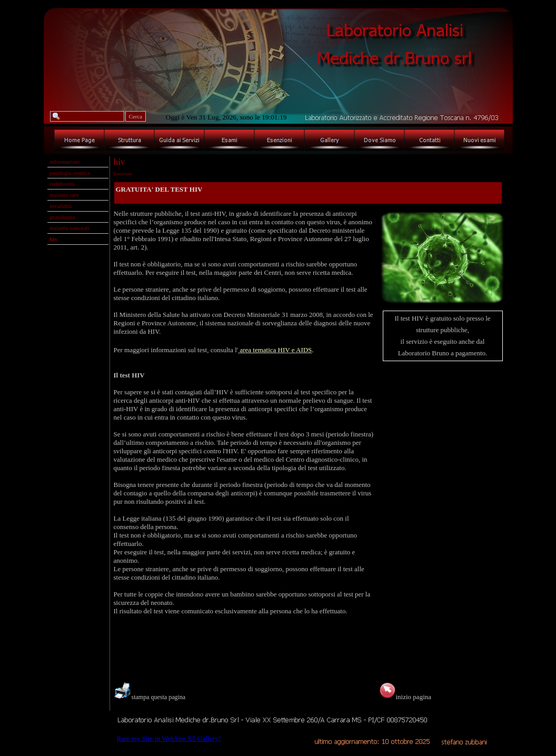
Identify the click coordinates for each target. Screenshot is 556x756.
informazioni (65, 162)
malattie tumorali (70, 228)
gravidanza (63, 217)
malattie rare (64, 195)
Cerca (136, 116)
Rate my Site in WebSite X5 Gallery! (169, 738)
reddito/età (62, 184)
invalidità (61, 206)
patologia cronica (70, 173)
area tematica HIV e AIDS (275, 350)
